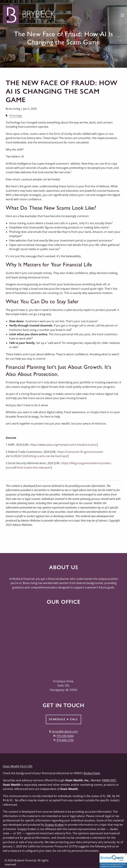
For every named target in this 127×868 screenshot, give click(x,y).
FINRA (106, 780)
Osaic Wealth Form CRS (18, 766)
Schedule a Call (63, 719)
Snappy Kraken (54, 825)
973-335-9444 (65, 736)
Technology (16, 116)
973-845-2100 (65, 740)
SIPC (113, 780)
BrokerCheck (92, 773)
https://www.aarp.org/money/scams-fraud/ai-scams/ (63, 445)
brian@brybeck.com (65, 732)
